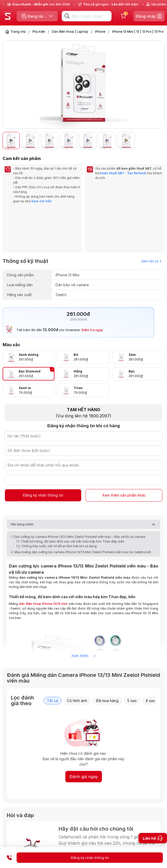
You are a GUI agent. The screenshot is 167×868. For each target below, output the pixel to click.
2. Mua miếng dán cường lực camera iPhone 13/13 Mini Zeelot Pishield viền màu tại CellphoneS (81, 505)
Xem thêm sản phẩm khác (124, 448)
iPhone (100, 32)
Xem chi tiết (41, 201)
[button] (158, 141)
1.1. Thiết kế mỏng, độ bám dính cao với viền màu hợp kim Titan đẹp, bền (70, 495)
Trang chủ (18, 32)
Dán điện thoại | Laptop (70, 32)
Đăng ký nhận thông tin (43, 448)
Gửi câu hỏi (137, 835)
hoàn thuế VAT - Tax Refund (123, 173)
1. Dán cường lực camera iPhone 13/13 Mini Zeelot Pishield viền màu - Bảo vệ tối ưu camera (78, 490)
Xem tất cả (151, 214)
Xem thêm (83, 609)
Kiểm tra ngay (92, 283)
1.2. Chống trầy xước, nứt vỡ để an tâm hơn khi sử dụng (56, 499)
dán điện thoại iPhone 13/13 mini (43, 557)
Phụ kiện (39, 32)
